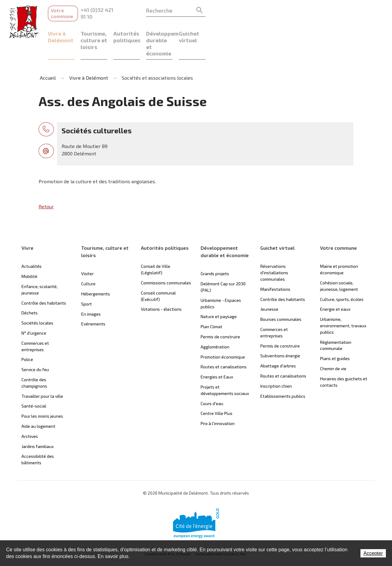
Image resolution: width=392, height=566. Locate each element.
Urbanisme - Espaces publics (221, 284)
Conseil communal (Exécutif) (158, 277)
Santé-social (34, 387)
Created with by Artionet (164, 535)
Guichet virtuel (343, 27)
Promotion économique (223, 338)
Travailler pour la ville (42, 377)
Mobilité (29, 257)
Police (27, 340)
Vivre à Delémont (70, 27)
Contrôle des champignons (34, 364)
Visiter (87, 255)
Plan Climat (211, 308)
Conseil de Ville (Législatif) (156, 250)
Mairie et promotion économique (339, 250)
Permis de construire (220, 318)
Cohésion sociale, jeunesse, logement (339, 267)
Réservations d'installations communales (274, 254)
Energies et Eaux (217, 358)
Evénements (93, 305)
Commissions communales (166, 264)
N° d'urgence (34, 314)
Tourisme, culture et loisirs (144, 31)
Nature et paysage (219, 297)
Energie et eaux (335, 290)
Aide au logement (38, 407)
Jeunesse (269, 290)
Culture (88, 265)
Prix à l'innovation (218, 404)
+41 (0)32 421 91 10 (140, 10)
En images (91, 295)
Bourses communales (281, 300)
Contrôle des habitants (44, 284)
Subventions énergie (280, 337)
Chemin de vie (333, 349)
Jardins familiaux (38, 427)
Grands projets (215, 255)
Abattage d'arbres (278, 347)
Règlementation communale (336, 326)
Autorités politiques (213, 27)
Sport (87, 285)
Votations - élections (161, 290)
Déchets (30, 294)
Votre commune (69, 10)
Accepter (373, 553)
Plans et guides (335, 339)
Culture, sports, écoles (342, 280)
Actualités (32, 247)
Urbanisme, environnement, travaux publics (343, 307)
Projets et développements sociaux (225, 371)
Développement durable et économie (281, 31)
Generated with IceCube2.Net (223, 535)
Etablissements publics (283, 377)
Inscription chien (276, 367)
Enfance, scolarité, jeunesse (40, 271)
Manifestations (275, 270)
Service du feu (35, 350)
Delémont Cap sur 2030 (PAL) (223, 268)
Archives (30, 417)
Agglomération (215, 327)
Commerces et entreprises (35, 327)
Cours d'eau (212, 384)
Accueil (47, 58)
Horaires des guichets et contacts (344, 363)
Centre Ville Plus (217, 394)
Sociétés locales (37, 304)
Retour (46, 187)
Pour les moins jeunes (42, 397)
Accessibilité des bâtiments (38, 440)
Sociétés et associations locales (156, 58)
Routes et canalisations (224, 348)
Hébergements (96, 275)
